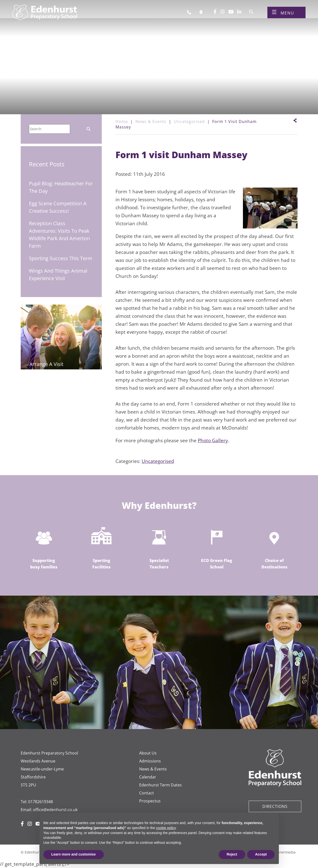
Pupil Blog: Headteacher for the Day (61, 187)
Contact (147, 793)
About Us (148, 753)
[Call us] (191, 14)
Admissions (150, 761)
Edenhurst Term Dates (160, 785)
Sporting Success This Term (61, 258)
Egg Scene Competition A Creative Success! (58, 207)
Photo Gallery (213, 440)
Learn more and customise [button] (74, 854)
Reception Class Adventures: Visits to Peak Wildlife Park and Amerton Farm (59, 235)
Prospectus (150, 801)
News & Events (153, 769)
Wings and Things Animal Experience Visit (58, 274)
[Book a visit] (202, 14)
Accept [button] (261, 854)
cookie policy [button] (166, 828)
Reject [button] (232, 854)
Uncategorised (158, 461)
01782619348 (41, 802)
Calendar (148, 777)
